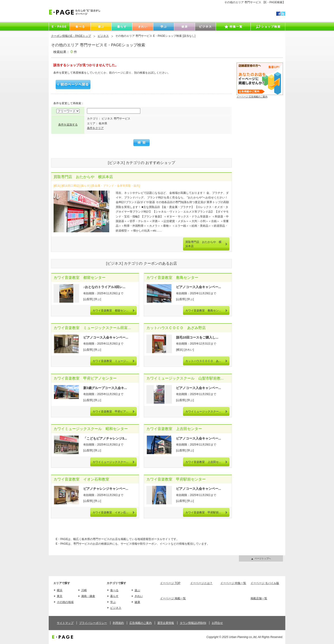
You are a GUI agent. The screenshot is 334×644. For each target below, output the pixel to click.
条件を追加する (68, 125)
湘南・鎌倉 (88, 596)
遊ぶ (137, 590)
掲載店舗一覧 (259, 598)
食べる (114, 590)
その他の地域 (65, 602)
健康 (137, 602)
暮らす (114, 596)
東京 (60, 596)
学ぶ (113, 602)
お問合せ (217, 623)
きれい (139, 596)
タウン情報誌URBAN (193, 623)
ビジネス (103, 36)
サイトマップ (65, 623)
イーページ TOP (170, 583)
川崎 (84, 590)
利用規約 (118, 623)
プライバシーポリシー (93, 623)
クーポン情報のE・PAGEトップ (71, 36)
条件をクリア (95, 128)
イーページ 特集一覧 (233, 583)
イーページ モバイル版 (265, 583)
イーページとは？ (201, 583)
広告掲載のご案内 (141, 623)
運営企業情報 (166, 623)
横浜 (60, 590)
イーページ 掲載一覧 (173, 598)
